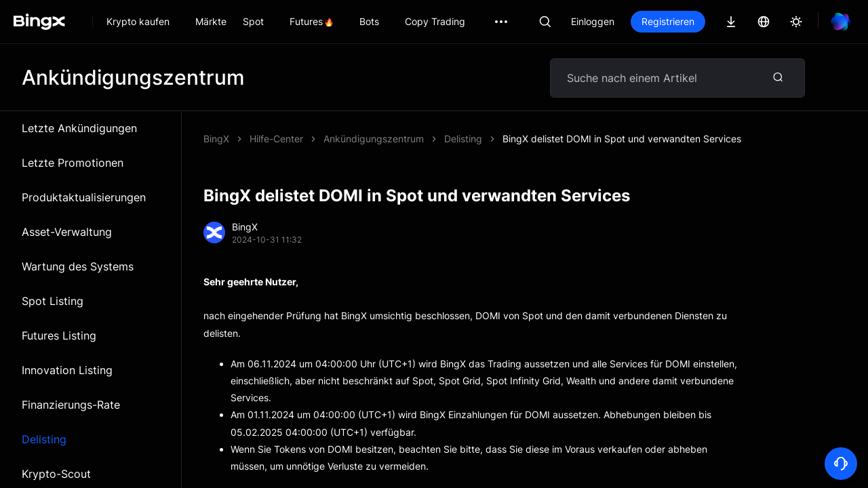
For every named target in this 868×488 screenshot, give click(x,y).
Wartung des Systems (78, 266)
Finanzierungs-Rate (71, 405)
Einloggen (593, 21)
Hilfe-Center (276, 139)
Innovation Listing (67, 370)
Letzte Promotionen (73, 163)
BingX (216, 139)
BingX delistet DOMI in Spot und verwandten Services (622, 139)
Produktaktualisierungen (84, 197)
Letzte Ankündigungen (79, 128)
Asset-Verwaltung (67, 232)
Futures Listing (59, 335)
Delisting (44, 439)
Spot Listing (53, 301)
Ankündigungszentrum (374, 139)
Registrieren (668, 21)
